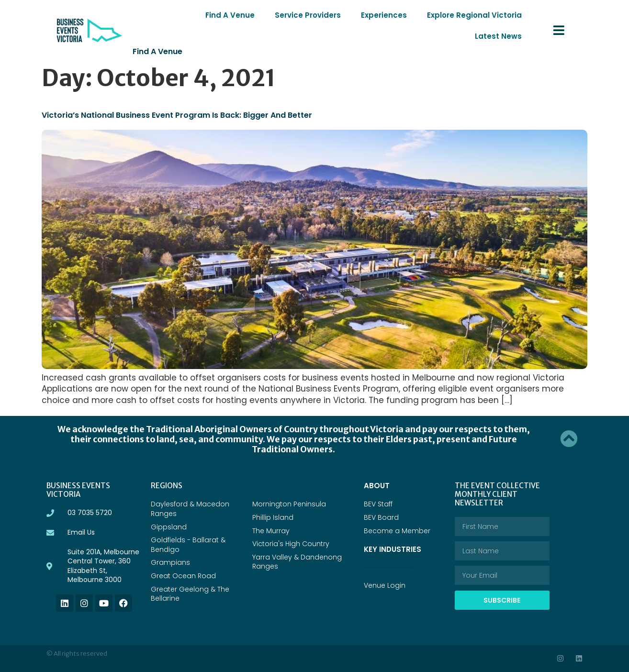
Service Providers (260, 15)
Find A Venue (187, 15)
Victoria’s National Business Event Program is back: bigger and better (171, 94)
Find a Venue (157, 30)
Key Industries (394, 521)
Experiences (332, 15)
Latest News (501, 15)
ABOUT (376, 458)
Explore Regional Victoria (416, 15)
